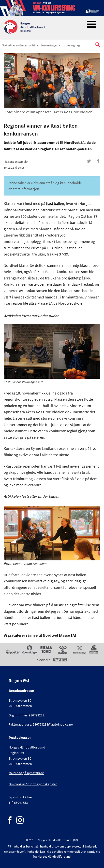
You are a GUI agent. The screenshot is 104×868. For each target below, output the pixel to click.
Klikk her (26, 797)
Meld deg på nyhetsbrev (26, 773)
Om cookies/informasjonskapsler (33, 784)
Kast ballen (55, 203)
